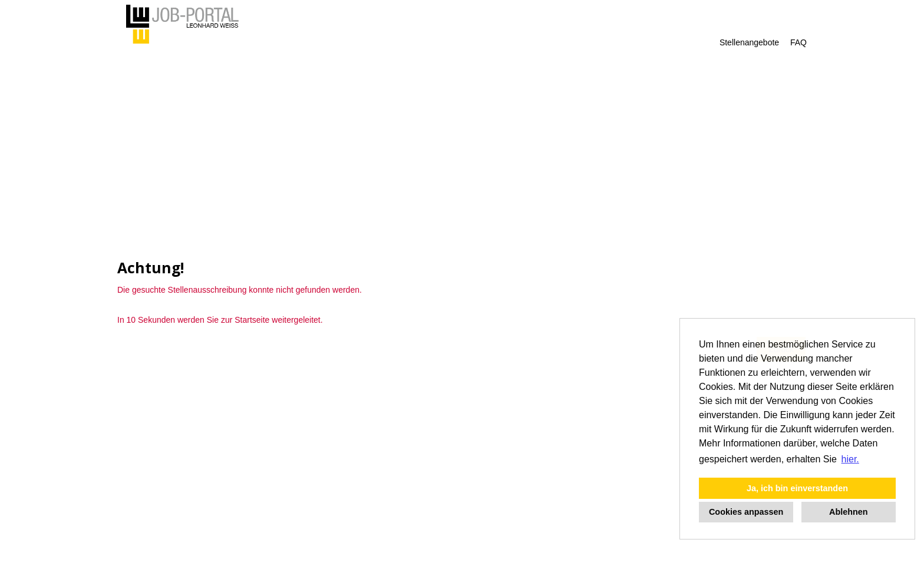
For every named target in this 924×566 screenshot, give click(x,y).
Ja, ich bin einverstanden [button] (797, 488)
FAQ (798, 42)
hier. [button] (850, 459)
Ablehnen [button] (849, 512)
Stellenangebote (749, 42)
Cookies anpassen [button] (746, 512)
